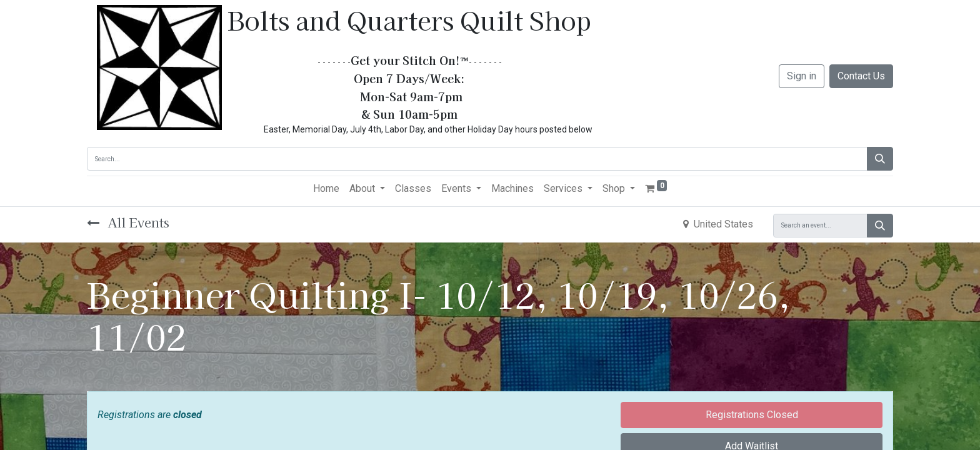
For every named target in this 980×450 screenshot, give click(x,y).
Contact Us (861, 76)
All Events (128, 222)
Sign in (802, 76)
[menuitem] (326, 189)
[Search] (880, 159)
